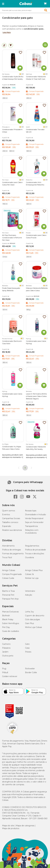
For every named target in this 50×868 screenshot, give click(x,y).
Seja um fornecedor (34, 522)
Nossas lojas (31, 511)
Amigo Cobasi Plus (34, 570)
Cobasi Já (29, 574)
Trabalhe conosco (10, 522)
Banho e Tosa (8, 591)
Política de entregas (11, 550)
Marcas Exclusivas (10, 612)
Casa (27, 648)
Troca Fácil (7, 557)
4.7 (46, 127)
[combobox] (25, 10)
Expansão (7, 526)
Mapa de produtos (11, 828)
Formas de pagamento (13, 554)
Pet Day (6, 627)
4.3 (22, 286)
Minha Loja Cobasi (33, 627)
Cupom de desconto (35, 616)
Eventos (6, 515)
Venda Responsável (34, 518)
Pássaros (6, 648)
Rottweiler (30, 669)
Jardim (5, 652)
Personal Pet (8, 595)
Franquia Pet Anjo (10, 599)
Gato (27, 644)
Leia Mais (7, 32)
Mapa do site (8, 826)
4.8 (22, 233)
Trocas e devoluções (35, 554)
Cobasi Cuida (8, 578)
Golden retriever (10, 676)
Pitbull (5, 672)
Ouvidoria (29, 557)
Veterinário (30, 591)
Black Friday (8, 619)
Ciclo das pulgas (32, 619)
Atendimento (8, 546)
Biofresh (6, 616)
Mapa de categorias (25, 826)
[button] (3, 4)
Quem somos (9, 511)
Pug (4, 669)
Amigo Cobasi (9, 570)
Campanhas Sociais (11, 518)
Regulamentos (32, 546)
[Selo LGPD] (12, 734)
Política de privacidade (35, 550)
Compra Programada (12, 574)
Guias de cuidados (11, 631)
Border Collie (31, 672)
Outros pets (8, 656)
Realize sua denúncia (12, 530)
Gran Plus (29, 623)
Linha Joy (29, 612)
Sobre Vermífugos (11, 623)
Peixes (28, 652)
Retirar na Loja (32, 578)
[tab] (4, 45)
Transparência (31, 526)
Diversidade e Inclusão (36, 515)
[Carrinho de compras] (45, 4)
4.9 (22, 74)
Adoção (29, 595)
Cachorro (6, 644)
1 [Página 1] (25, 468)
